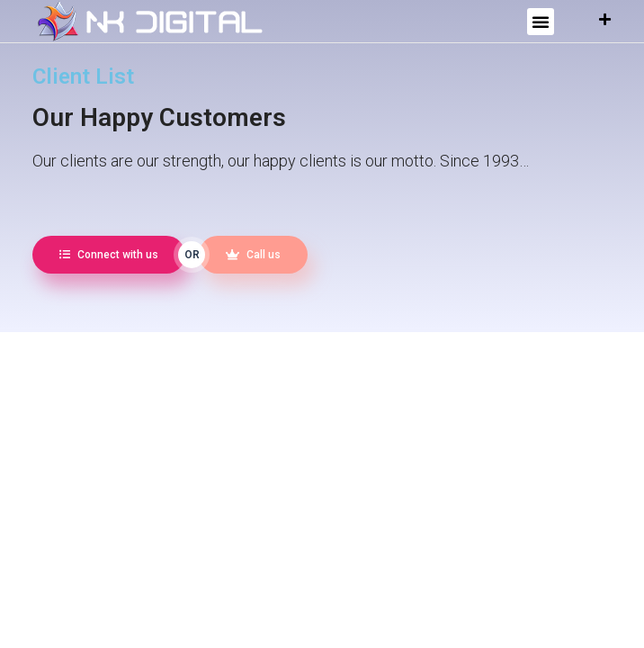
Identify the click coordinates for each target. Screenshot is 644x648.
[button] (541, 22)
